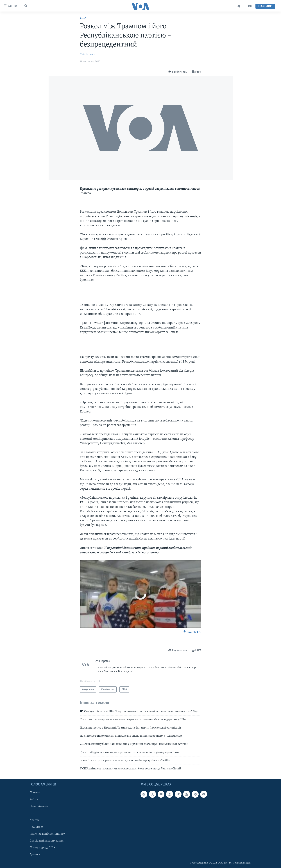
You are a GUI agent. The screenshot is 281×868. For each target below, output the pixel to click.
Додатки (35, 854)
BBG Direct (36, 827)
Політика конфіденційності (48, 834)
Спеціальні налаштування (47, 841)
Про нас (35, 793)
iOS (32, 813)
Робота (34, 800)
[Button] (177, 72)
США (83, 18)
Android (35, 820)
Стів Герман (88, 54)
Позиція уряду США (42, 848)
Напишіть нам (39, 806)
